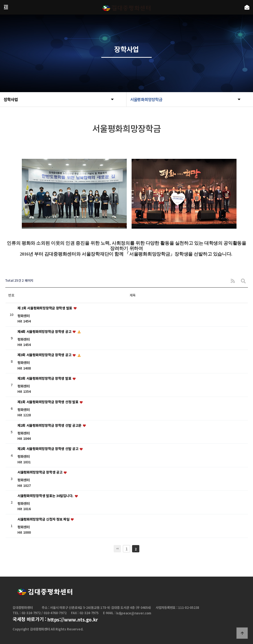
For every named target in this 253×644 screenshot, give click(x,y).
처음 (117, 549)
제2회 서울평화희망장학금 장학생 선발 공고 (48, 449)
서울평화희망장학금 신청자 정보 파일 (44, 519)
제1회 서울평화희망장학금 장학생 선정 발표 (48, 402)
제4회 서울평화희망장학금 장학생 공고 (45, 331)
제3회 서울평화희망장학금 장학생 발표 (45, 378)
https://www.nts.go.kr (73, 620)
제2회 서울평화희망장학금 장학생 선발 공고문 (50, 425)
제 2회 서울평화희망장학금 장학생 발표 (45, 308)
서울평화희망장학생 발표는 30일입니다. (46, 496)
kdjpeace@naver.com (134, 613)
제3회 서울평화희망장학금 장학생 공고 (45, 355)
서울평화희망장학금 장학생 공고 (40, 472)
